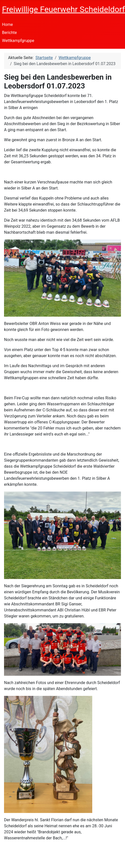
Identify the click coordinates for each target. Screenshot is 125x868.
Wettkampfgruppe (18, 41)
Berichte (9, 33)
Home (7, 25)
